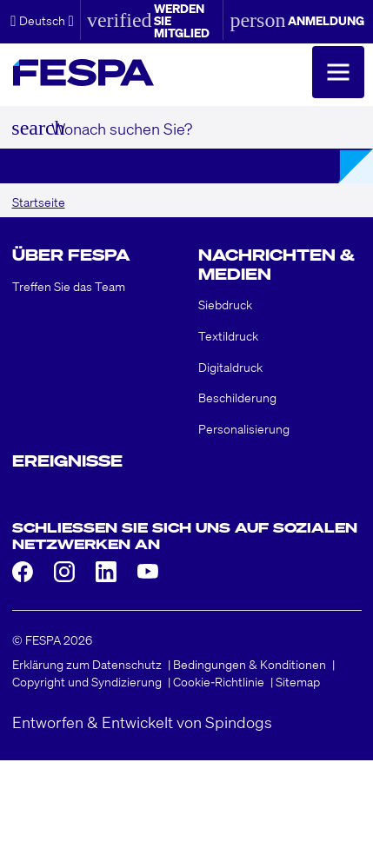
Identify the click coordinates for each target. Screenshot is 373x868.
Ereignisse (67, 461)
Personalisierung (244, 428)
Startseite (39, 202)
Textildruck (228, 335)
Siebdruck (225, 304)
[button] (42, 20)
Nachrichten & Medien (276, 264)
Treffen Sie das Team (69, 286)
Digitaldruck (230, 367)
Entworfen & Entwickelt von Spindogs (142, 722)
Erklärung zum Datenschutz (87, 664)
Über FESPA (71, 255)
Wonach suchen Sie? (122, 127)
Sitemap (298, 681)
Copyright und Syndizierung (87, 681)
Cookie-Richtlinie (219, 681)
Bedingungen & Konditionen (250, 664)
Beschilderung (237, 397)
